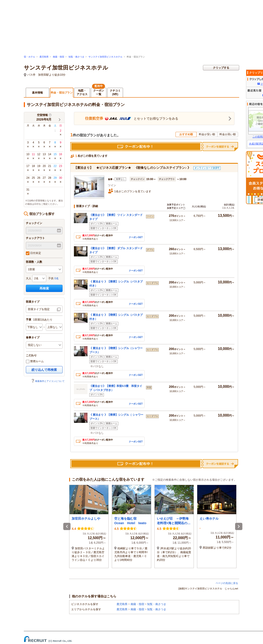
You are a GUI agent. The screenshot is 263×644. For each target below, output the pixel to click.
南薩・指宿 (58, 57)
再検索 (44, 288)
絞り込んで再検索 (44, 370)
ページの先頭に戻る (227, 583)
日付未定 (33, 253)
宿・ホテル (29, 57)
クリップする (221, 68)
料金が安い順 (207, 134)
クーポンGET (136, 237)
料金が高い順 (228, 134)
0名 (57, 278)
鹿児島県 (44, 57)
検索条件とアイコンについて (48, 381)
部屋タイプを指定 (39, 309)
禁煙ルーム (35, 362)
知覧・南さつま (76, 57)
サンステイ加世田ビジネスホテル (105, 57)
